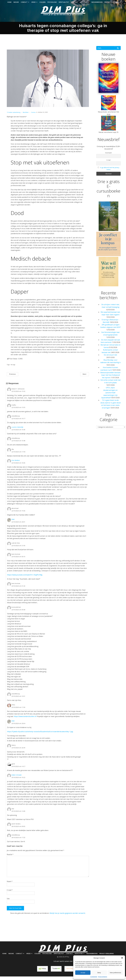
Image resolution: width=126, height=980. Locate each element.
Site (8, 902)
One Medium (16, 464)
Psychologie (52, 4)
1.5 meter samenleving (14, 116)
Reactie (10, 858)
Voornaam (108, 156)
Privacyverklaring (103, 977)
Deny (99, 973)
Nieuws (16, 4)
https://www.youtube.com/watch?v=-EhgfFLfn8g (25, 578)
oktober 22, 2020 (43, 116)
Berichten (26, 116)
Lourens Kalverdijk (17, 431)
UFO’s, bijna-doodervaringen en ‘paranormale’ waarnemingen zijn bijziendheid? (110, 396)
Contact (74, 4)
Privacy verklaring (112, 4)
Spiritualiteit (64, 4)
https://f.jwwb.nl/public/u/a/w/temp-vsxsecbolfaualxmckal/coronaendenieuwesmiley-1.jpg (40, 735)
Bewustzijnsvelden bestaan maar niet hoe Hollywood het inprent (110, 379)
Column (42, 4)
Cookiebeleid (94, 977)
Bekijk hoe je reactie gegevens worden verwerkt (67, 917)
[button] (122, 958)
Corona (33, 116)
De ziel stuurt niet (110, 358)
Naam (10, 885)
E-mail (10, 894)
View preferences (115, 973)
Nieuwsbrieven (97, 4)
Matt (13, 523)
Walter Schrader (17, 779)
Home (9, 4)
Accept (83, 973)
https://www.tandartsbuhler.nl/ (25, 720)
